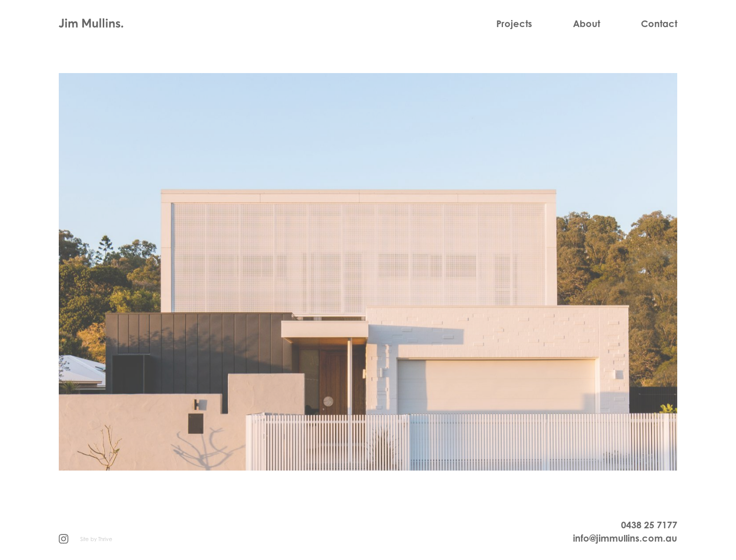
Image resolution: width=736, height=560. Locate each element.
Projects (514, 24)
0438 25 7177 (649, 525)
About (586, 24)
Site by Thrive (96, 539)
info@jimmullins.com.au (625, 538)
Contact (659, 24)
